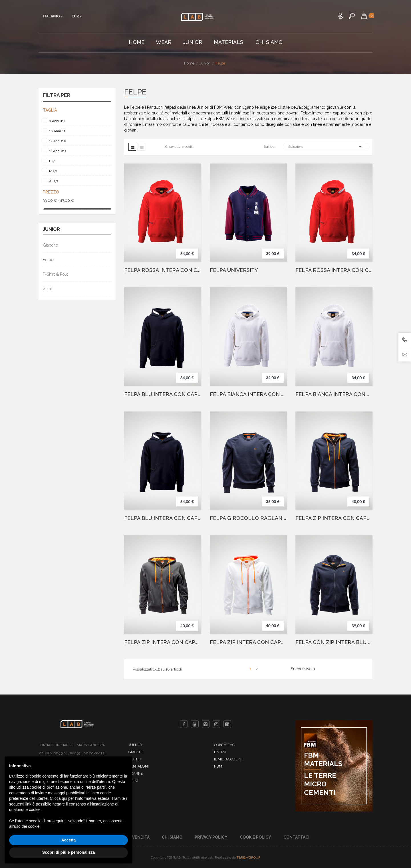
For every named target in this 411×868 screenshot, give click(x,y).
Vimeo (206, 724)
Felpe (48, 260)
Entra (220, 752)
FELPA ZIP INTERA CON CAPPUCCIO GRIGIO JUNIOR (163, 642)
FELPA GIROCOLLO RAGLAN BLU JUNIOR (248, 518)
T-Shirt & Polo (56, 274)
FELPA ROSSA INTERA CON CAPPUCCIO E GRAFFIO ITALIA (334, 270)
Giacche (50, 245)
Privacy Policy (211, 837)
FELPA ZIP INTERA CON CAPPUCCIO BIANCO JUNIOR (248, 642)
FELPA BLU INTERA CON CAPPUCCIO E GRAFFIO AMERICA (163, 394)
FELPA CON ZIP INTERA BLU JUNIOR (334, 642)
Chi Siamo (172, 837)
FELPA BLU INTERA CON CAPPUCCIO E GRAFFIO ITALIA (163, 518)
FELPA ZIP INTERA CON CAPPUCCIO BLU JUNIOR (334, 518)
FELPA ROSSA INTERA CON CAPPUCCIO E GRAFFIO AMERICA (163, 270)
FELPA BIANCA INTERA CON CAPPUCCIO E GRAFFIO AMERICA (334, 394)
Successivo (304, 669)
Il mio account (229, 759)
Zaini (47, 289)
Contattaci (225, 745)
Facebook (184, 724)
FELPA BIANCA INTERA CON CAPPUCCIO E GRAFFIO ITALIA (248, 394)
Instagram (216, 724)
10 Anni (58, 131)
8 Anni (57, 121)
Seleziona (326, 147)
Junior (51, 230)
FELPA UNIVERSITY (234, 270)
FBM (218, 766)
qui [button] (64, 798)
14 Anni (57, 151)
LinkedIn (227, 724)
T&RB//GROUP (248, 857)
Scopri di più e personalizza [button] (68, 852)
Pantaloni (139, 766)
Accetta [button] (69, 840)
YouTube (195, 724)
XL (53, 181)
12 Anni (58, 141)
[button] (364, 16)
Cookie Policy (255, 837)
